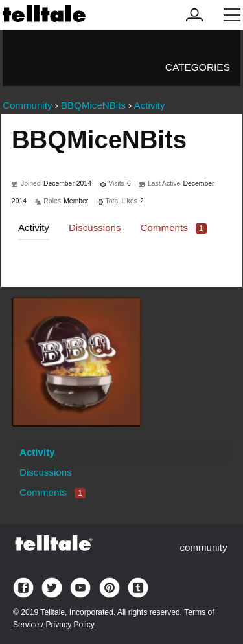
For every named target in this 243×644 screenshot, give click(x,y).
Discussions (95, 228)
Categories (198, 67)
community (203, 547)
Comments (174, 228)
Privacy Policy (70, 625)
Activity (34, 228)
